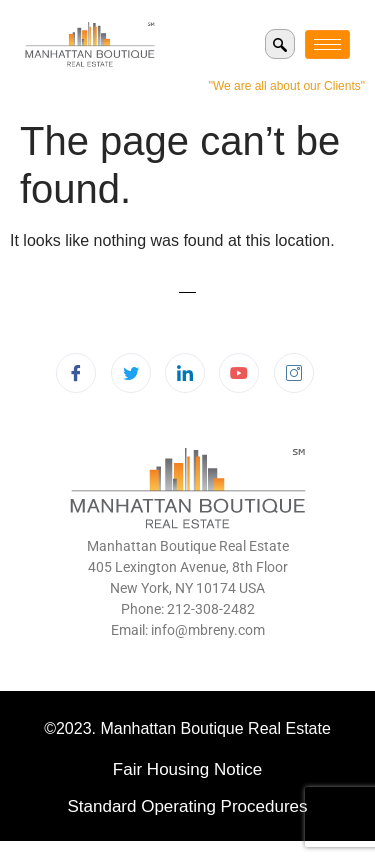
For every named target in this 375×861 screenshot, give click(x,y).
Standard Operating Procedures (187, 806)
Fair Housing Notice (187, 769)
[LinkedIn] (185, 373)
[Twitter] (131, 373)
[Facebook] (76, 373)
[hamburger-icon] (327, 44)
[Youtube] (239, 373)
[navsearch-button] (280, 44)
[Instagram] (294, 373)
